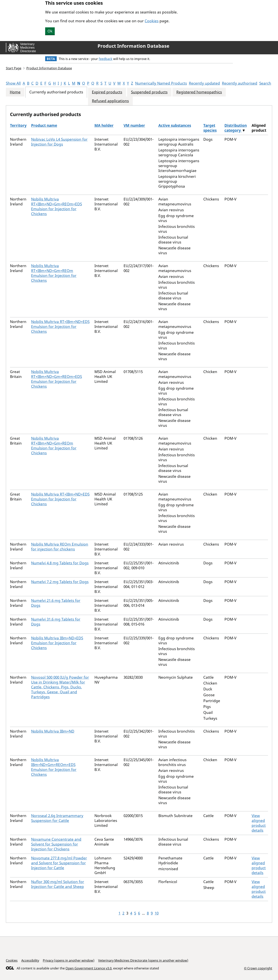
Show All (13, 83)
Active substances (175, 125)
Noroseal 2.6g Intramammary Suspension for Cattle (57, 818)
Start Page (14, 68)
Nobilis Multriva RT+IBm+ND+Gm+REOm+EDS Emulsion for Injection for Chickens (56, 206)
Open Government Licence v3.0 (89, 968)
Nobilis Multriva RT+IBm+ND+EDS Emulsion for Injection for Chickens (60, 327)
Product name (44, 125)
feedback (106, 59)
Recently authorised (240, 83)
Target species (210, 128)
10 (157, 913)
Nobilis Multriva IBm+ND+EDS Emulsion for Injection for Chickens (57, 643)
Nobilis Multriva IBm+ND (53, 731)
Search (265, 83)
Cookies (152, 21)
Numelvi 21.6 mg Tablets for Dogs (56, 603)
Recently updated (204, 83)
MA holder (104, 125)
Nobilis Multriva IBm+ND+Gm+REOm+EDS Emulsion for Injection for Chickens (54, 767)
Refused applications (110, 101)
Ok (50, 31)
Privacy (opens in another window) (69, 960)
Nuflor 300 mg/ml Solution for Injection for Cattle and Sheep (58, 884)
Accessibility (30, 960)
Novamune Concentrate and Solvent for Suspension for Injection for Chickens (56, 844)
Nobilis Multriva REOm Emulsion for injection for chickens (60, 547)
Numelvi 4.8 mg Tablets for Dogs (60, 563)
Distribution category (236, 128)
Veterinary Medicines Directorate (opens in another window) (143, 960)
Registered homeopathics (199, 92)
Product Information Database (133, 46)
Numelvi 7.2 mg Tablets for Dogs (60, 582)
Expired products (107, 92)
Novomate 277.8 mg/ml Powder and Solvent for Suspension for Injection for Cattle (59, 863)
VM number (134, 125)
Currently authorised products (56, 92)
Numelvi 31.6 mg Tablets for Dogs (56, 622)
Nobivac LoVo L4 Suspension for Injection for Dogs (59, 142)
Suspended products (149, 92)
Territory (18, 125)
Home (15, 92)
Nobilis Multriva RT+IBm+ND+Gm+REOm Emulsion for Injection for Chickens (54, 273)
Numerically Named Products (161, 83)
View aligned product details (259, 823)
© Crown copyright (258, 968)
